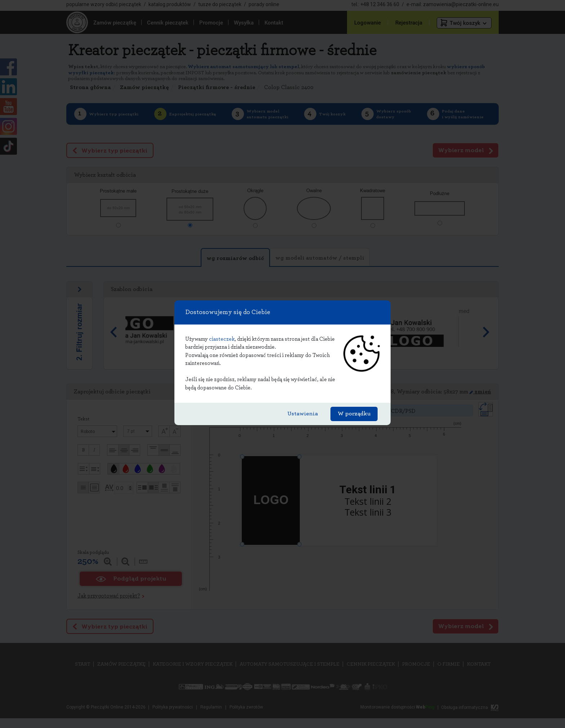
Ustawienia (302, 414)
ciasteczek (222, 339)
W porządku (354, 414)
